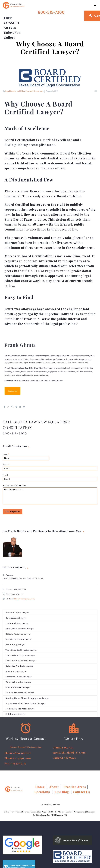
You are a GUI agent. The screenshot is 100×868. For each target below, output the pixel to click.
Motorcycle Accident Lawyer (20, 629)
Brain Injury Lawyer (15, 645)
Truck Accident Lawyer (17, 623)
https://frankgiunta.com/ (25, 599)
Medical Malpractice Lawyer (20, 693)
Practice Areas (75, 787)
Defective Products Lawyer (19, 666)
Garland (69, 812)
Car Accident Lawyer (16, 618)
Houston (26, 812)
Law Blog (62, 792)
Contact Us (12, 391)
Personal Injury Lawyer (17, 613)
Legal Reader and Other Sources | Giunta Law (24, 91)
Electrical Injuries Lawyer (18, 682)
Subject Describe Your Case (14, 485)
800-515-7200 (51, 12)
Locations (43, 792)
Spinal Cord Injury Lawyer (19, 639)
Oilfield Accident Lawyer (18, 634)
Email (5, 475)
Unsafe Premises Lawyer (18, 687)
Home (40, 787)
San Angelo (43, 812)
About (54, 787)
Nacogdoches (79, 812)
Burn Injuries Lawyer (16, 671)
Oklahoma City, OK (45, 815)
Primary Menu (95, 5)
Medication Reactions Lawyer (21, 709)
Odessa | (34, 812)
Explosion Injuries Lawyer (19, 677)
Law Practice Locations (50, 805)
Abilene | (62, 812)
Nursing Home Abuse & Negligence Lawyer (28, 698)
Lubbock (53, 812)
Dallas (7, 812)
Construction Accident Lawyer (21, 661)
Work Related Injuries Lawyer (21, 655)
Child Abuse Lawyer (16, 714)
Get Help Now (13, 512)
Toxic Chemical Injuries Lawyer (21, 650)
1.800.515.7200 (19, 590)
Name (6, 454)
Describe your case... (50, 496)
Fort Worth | (16, 812)
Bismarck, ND (61, 815)
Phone (6, 465)
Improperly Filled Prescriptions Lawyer (26, 703)
